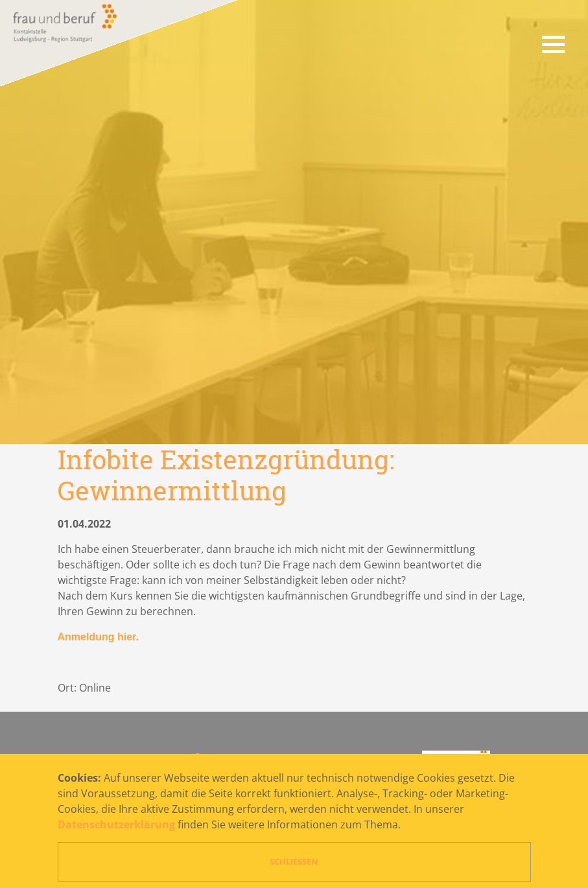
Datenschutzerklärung (116, 824)
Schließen (294, 861)
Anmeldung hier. (98, 637)
